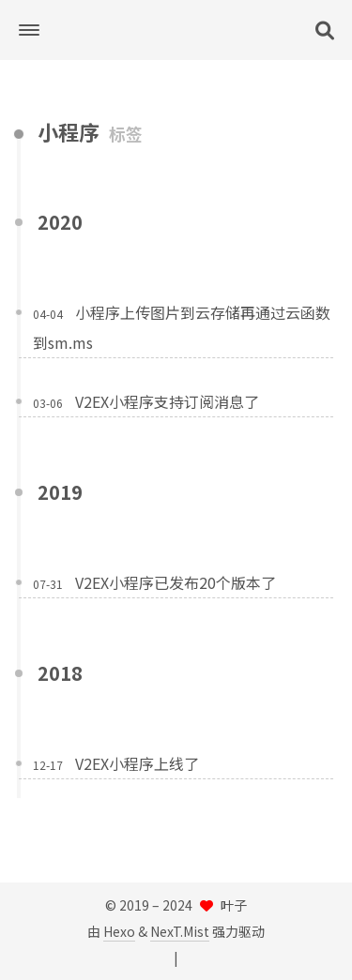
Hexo (119, 931)
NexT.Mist (180, 931)
